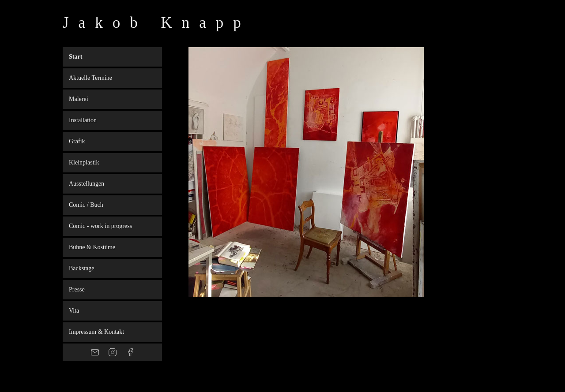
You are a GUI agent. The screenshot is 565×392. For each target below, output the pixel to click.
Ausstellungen (87, 184)
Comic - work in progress (100, 226)
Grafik (77, 141)
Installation (83, 120)
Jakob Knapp (157, 23)
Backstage (82, 268)
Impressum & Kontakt (96, 332)
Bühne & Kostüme (92, 247)
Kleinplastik (84, 162)
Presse (77, 289)
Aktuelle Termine (90, 78)
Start (75, 57)
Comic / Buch (86, 205)
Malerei (79, 99)
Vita (74, 311)
